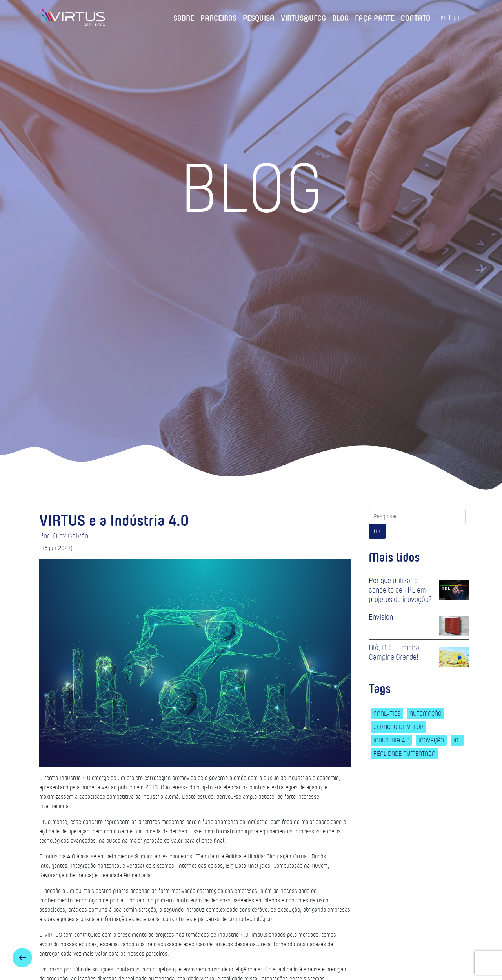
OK (377, 531)
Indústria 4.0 (391, 740)
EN (456, 18)
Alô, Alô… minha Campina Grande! (394, 652)
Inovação (431, 740)
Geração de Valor (398, 727)
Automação (426, 714)
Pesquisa (259, 17)
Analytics (387, 714)
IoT (457, 740)
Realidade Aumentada (404, 754)
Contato (416, 17)
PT (443, 18)
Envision (381, 617)
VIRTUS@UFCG (303, 17)
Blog (340, 17)
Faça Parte (375, 17)
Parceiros (218, 17)
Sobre (184, 17)
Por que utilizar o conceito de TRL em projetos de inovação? (400, 590)
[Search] (417, 516)
